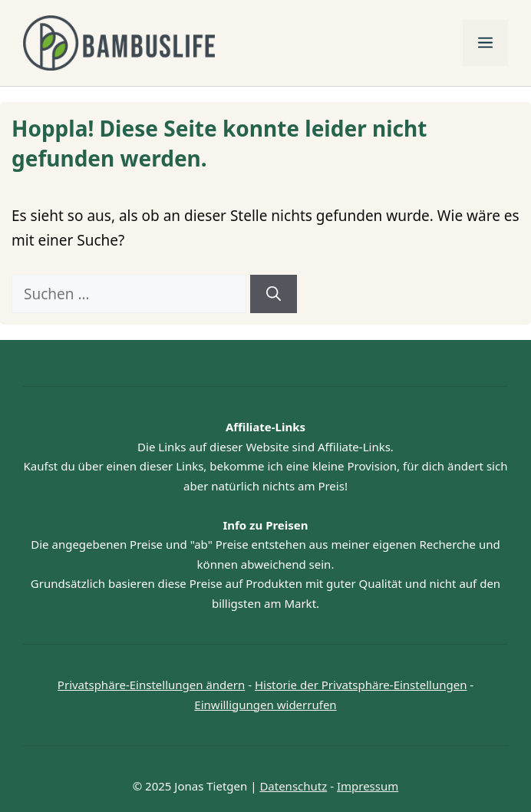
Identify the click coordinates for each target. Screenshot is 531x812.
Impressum (368, 786)
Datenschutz (293, 786)
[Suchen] (274, 294)
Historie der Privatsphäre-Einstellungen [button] (361, 685)
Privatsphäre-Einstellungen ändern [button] (151, 685)
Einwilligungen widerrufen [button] (265, 705)
